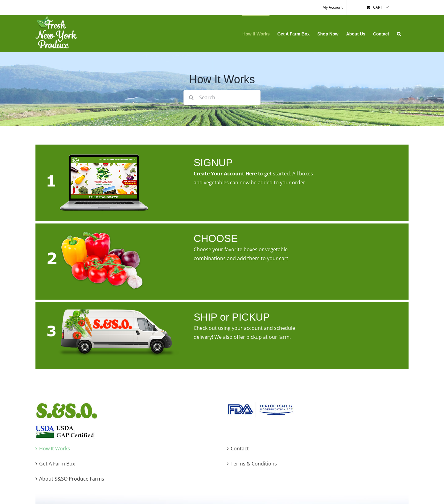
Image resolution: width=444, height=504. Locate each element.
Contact (240, 449)
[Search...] (222, 97)
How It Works (55, 449)
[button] (399, 33)
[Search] (191, 97)
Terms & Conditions (254, 464)
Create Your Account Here (225, 174)
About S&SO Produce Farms (72, 479)
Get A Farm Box (57, 464)
